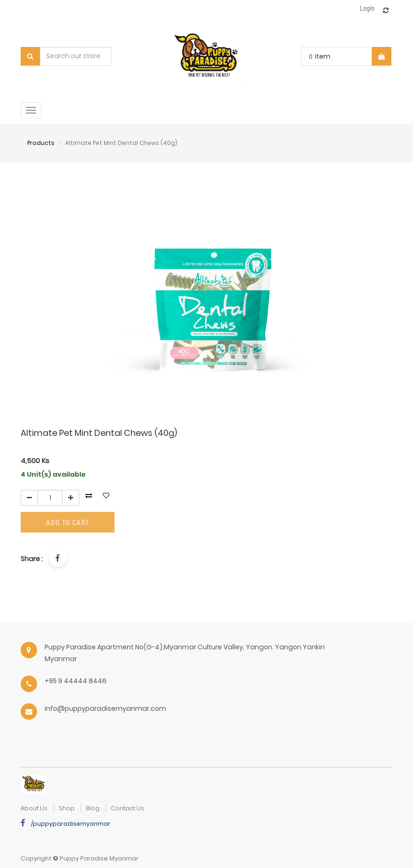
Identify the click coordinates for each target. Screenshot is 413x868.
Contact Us (127, 808)
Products (41, 143)
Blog (93, 808)
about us (34, 808)
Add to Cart (68, 522)
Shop (67, 808)
